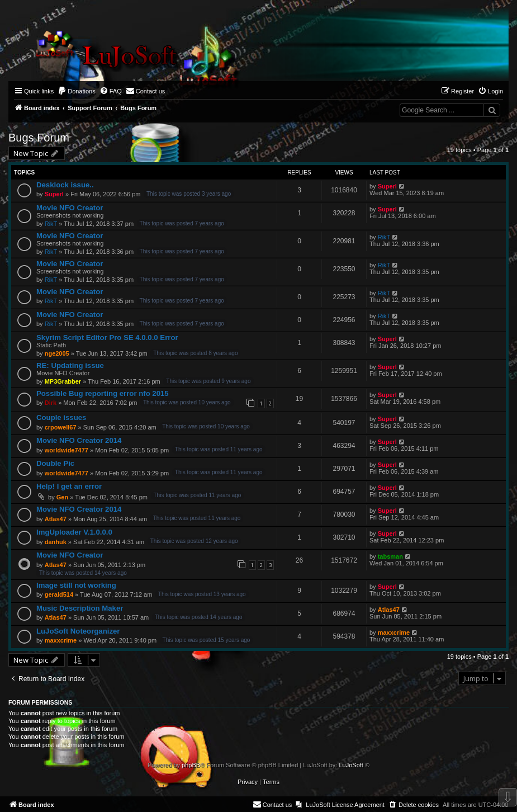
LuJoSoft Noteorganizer (78, 631)
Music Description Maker (80, 608)
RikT (51, 224)
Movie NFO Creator (70, 208)
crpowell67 (61, 427)
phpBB (191, 765)
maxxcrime (61, 640)
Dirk (51, 403)
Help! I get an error (69, 486)
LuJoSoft (351, 765)
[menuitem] (77, 91)
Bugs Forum (39, 138)
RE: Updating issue (70, 365)
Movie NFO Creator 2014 (79, 440)
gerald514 (59, 594)
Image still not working (76, 585)
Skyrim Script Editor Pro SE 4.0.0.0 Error (107, 337)
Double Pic (55, 463)
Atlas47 (56, 519)
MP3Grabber (63, 381)
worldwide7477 (67, 450)
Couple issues (61, 417)
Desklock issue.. (65, 185)
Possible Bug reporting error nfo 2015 (103, 393)
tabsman (390, 556)
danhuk (56, 542)
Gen (62, 497)
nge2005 (57, 353)
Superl (54, 194)
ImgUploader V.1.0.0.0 (74, 532)
